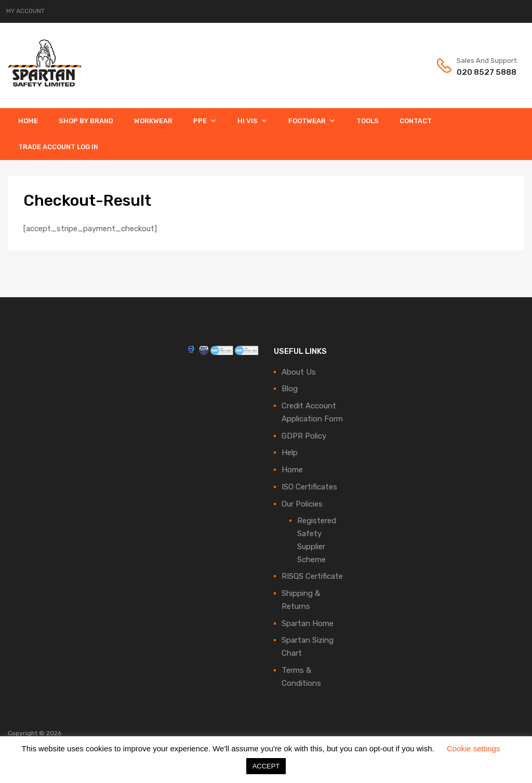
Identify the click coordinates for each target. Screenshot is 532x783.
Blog (290, 389)
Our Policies (302, 504)
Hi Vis (252, 121)
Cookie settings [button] (474, 748)
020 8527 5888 (482, 72)
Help (290, 453)
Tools (368, 121)
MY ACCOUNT (25, 11)
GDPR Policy (304, 436)
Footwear (312, 121)
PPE (205, 121)
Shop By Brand (86, 121)
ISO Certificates (309, 487)
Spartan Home (308, 623)
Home (28, 121)
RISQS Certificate (312, 576)
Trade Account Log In (58, 147)
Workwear (153, 121)
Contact (416, 121)
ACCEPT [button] (266, 766)
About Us (299, 372)
